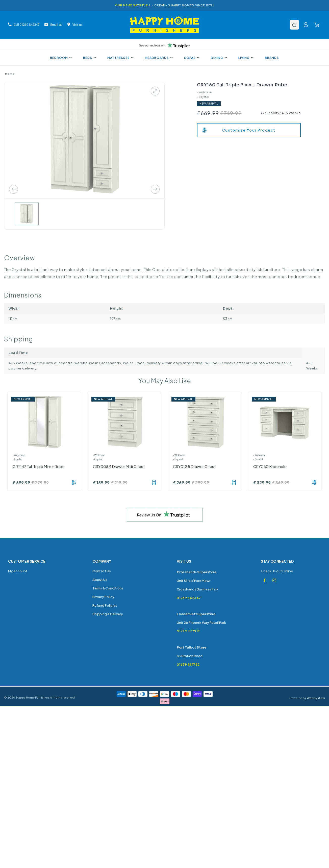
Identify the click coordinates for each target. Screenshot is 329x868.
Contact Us (102, 571)
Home (10, 74)
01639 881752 (188, 664)
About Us (100, 580)
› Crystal (203, 97)
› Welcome (205, 92)
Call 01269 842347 (24, 25)
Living (245, 58)
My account (18, 571)
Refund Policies (105, 605)
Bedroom (60, 58)
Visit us (75, 25)
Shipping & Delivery (108, 614)
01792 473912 (188, 631)
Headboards (158, 58)
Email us (53, 25)
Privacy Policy (103, 597)
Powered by (307, 698)
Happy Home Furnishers (33, 697)
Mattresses (120, 58)
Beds (89, 58)
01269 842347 (189, 598)
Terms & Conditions (108, 588)
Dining (218, 58)
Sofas (191, 58)
